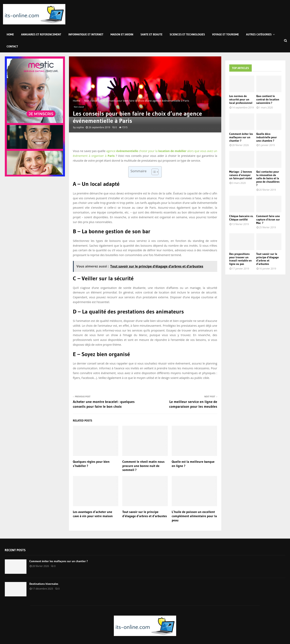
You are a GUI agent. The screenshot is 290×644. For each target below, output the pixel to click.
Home (10, 34)
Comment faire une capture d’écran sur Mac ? (268, 219)
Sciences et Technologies (187, 34)
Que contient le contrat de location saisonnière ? (268, 99)
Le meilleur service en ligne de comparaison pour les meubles (193, 404)
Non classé (79, 107)
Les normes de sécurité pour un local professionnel (241, 99)
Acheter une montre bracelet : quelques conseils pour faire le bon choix (104, 404)
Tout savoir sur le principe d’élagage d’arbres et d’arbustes (145, 514)
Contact (12, 46)
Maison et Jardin (122, 34)
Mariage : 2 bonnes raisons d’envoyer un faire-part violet (241, 175)
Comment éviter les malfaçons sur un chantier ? (241, 137)
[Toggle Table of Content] (153, 172)
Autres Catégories (259, 34)
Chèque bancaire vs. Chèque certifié (241, 218)
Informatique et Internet (86, 34)
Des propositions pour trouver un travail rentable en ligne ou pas (240, 259)
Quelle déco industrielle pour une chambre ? (267, 137)
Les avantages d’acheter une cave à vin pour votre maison (93, 514)
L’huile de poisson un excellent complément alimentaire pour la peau (194, 516)
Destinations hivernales (44, 584)
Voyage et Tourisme (226, 34)
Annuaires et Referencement (41, 34)
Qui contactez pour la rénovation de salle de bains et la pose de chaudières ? (268, 178)
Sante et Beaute (151, 34)
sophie (80, 127)
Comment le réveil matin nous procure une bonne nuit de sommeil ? (143, 466)
